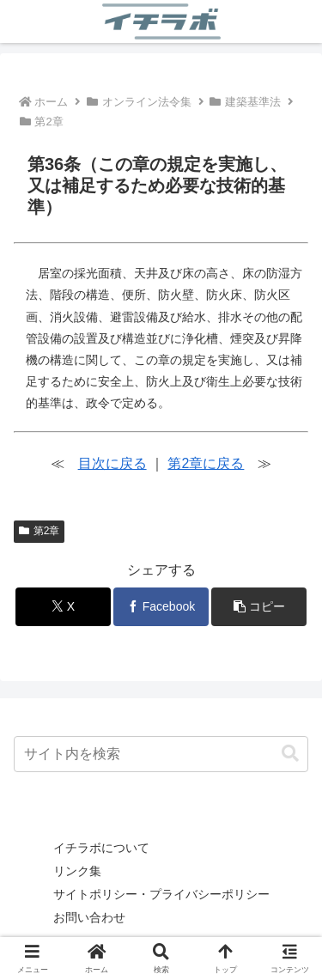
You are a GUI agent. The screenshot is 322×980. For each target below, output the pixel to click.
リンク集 (77, 871)
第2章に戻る (206, 463)
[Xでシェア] (63, 607)
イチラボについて (101, 848)
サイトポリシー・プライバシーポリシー (161, 894)
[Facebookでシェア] (161, 607)
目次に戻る (112, 463)
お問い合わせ (89, 917)
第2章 (39, 531)
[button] (259, 607)
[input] (161, 754)
